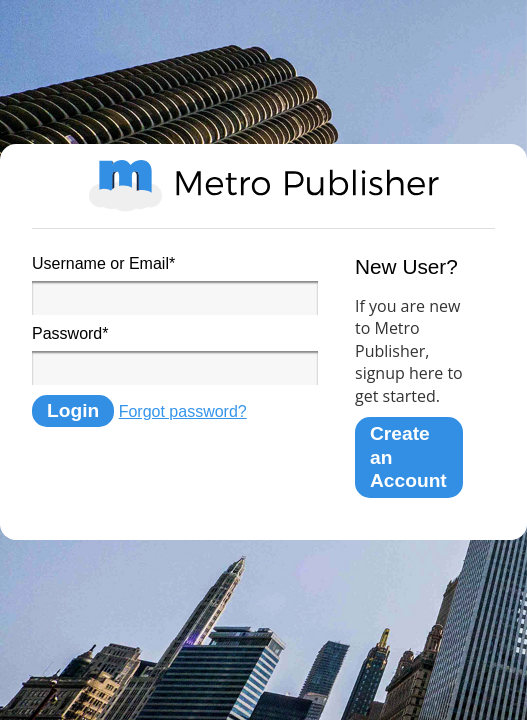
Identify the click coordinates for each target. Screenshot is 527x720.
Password (70, 333)
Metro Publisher (264, 186)
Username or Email (103, 263)
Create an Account (408, 457)
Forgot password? (183, 411)
